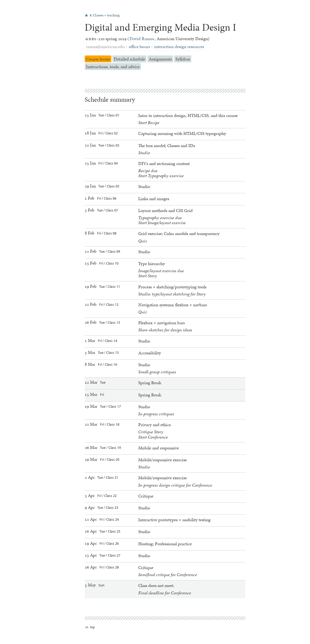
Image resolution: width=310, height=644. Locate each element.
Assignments (160, 59)
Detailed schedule (129, 59)
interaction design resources (179, 46)
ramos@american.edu (105, 46)
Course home (98, 59)
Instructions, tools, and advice (113, 67)
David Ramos (142, 39)
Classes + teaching (105, 15)
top (90, 627)
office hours (139, 46)
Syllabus (183, 59)
